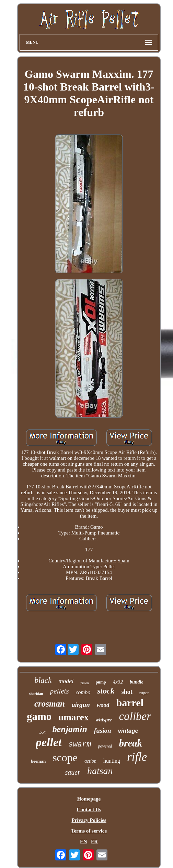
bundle (137, 682)
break (130, 743)
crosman (50, 704)
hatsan (100, 771)
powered (105, 746)
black (43, 680)
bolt (43, 732)
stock (106, 691)
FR (94, 841)
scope (65, 758)
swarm (80, 745)
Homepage (89, 799)
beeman (38, 761)
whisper (104, 720)
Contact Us (89, 809)
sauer (72, 772)
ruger (144, 693)
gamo (39, 716)
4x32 (118, 682)
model (66, 681)
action (90, 761)
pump (101, 682)
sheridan (36, 694)
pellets (60, 691)
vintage (128, 731)
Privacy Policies (89, 820)
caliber (135, 716)
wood (103, 705)
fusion (103, 731)
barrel (130, 703)
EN (84, 841)
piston (84, 683)
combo (83, 692)
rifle (137, 757)
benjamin (70, 729)
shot (127, 692)
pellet (49, 742)
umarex (73, 717)
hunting (112, 761)
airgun (81, 705)
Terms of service (89, 831)
